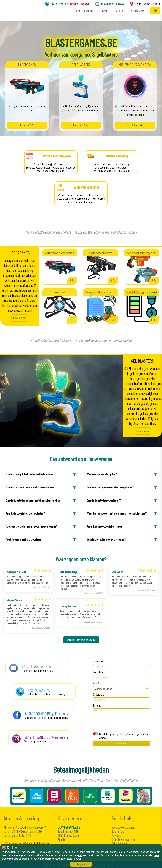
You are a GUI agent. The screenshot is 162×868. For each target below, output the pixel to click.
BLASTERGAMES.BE (85, 11)
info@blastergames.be (113, 3)
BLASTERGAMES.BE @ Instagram (46, 737)
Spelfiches (118, 831)
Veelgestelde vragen (123, 827)
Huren (104, 11)
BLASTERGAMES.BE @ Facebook (46, 714)
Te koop (119, 11)
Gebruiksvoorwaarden (124, 840)
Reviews (116, 835)
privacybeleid (117, 734)
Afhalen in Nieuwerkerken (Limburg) (24, 827)
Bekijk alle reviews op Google (81, 640)
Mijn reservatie (138, 11)
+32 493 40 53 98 (59, 3)
